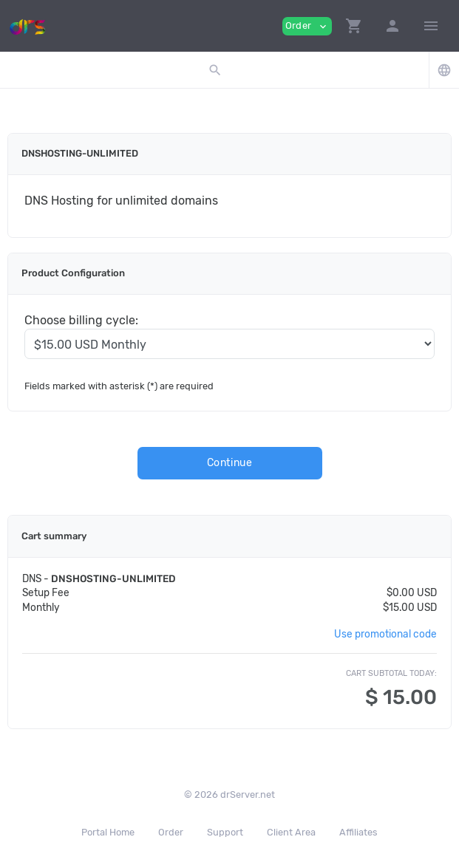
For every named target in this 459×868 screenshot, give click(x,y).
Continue (230, 463)
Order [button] (307, 26)
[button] (354, 26)
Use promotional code (385, 634)
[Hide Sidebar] (431, 26)
